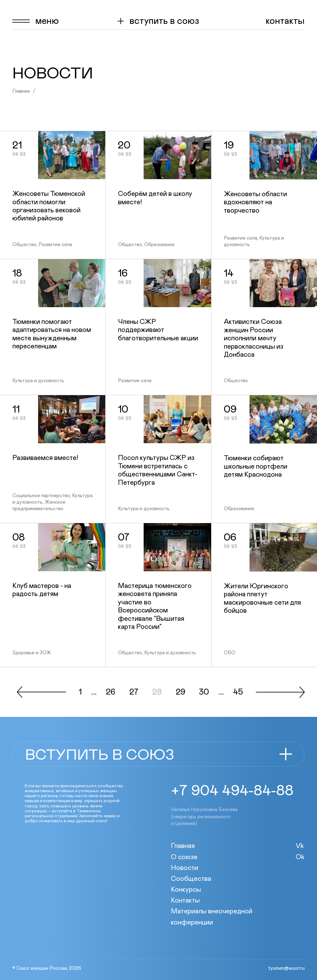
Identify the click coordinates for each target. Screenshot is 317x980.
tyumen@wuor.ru (286, 968)
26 (111, 692)
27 (134, 692)
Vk (300, 846)
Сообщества (191, 879)
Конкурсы (186, 890)
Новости (185, 868)
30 (204, 692)
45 (238, 692)
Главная (21, 91)
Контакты (285, 21)
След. (280, 692)
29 (180, 692)
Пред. (41, 692)
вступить (164, 21)
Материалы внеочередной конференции (212, 917)
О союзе (184, 857)
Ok (300, 857)
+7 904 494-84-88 (232, 791)
